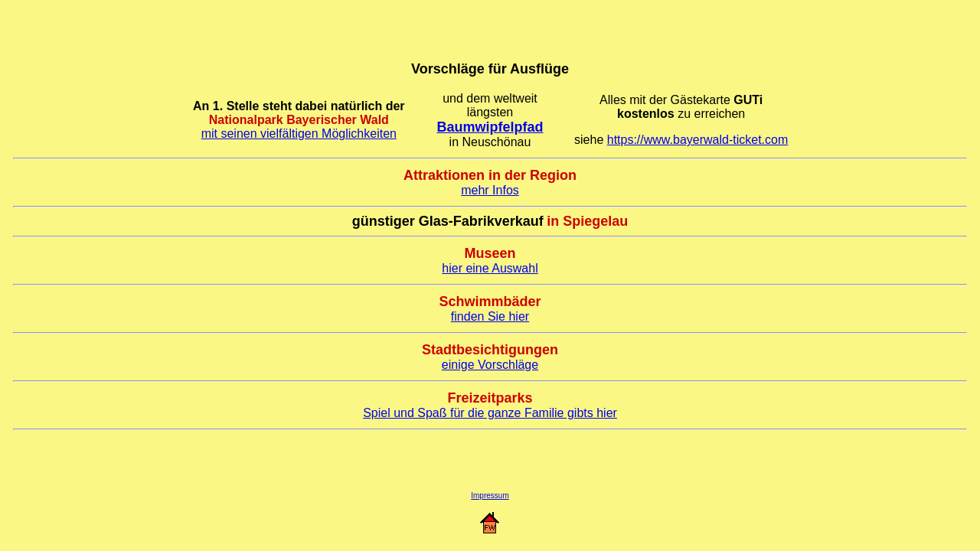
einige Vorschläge (490, 365)
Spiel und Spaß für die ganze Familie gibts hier (490, 413)
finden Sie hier (490, 316)
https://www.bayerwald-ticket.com (698, 140)
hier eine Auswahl (490, 268)
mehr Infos (490, 190)
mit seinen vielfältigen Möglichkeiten (299, 134)
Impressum (490, 496)
